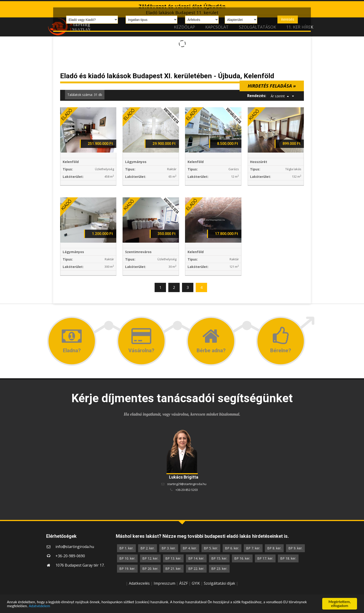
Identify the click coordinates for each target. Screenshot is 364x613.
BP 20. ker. (150, 569)
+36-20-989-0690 (70, 556)
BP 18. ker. (288, 558)
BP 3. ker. (169, 548)
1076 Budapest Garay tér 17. (80, 565)
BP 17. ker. (265, 558)
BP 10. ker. (127, 558)
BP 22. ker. (196, 569)
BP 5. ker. (211, 548)
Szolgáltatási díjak (219, 583)
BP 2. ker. (148, 548)
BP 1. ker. (126, 548)
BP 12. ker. (150, 558)
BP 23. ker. (219, 569)
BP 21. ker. (173, 569)
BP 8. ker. (274, 548)
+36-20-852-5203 (187, 490)
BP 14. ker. (196, 558)
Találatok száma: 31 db (85, 95)
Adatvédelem (39, 606)
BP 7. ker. (253, 548)
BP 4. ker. (190, 548)
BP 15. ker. (219, 558)
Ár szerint (278, 96)
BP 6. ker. (232, 548)
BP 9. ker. (295, 548)
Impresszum (164, 583)
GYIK (196, 583)
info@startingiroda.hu (75, 547)
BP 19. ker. (127, 569)
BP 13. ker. (173, 558)
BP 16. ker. (242, 558)
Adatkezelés (139, 583)
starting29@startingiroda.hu (187, 484)
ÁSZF (184, 583)
